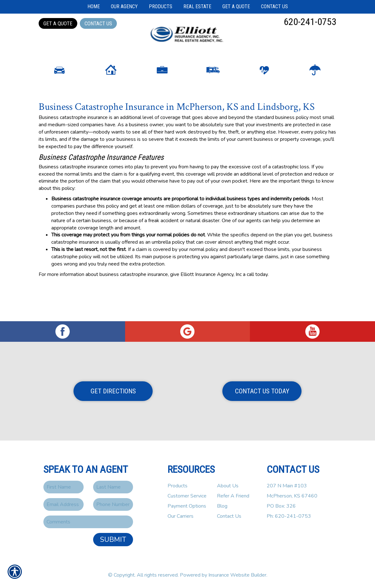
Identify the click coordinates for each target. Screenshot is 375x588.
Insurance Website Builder (237, 575)
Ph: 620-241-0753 (289, 516)
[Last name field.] (113, 487)
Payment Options (187, 506)
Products (178, 486)
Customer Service (187, 496)
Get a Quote (58, 23)
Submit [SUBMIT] (113, 540)
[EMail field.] (64, 504)
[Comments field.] (88, 522)
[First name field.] (64, 487)
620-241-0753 (310, 22)
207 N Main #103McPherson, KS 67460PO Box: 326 (292, 496)
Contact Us (98, 23)
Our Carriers (181, 516)
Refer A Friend (233, 496)
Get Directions (113, 391)
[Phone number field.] (113, 504)
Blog (222, 506)
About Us (228, 486)
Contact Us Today (262, 391)
